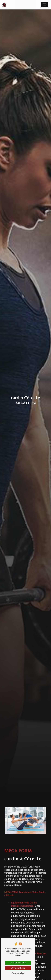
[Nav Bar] (44, 5)
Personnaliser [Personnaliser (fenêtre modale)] (18, 973)
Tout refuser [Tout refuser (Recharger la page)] (18, 968)
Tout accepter (18, 963)
